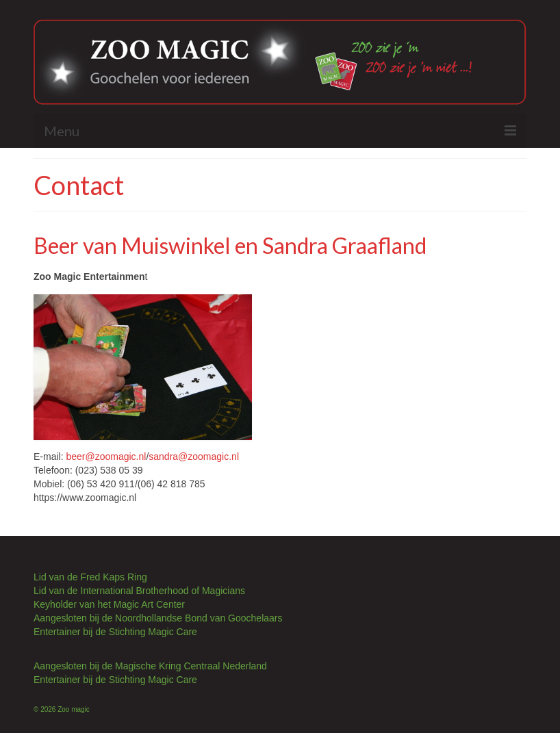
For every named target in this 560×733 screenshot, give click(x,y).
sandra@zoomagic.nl (194, 456)
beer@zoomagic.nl (106, 456)
